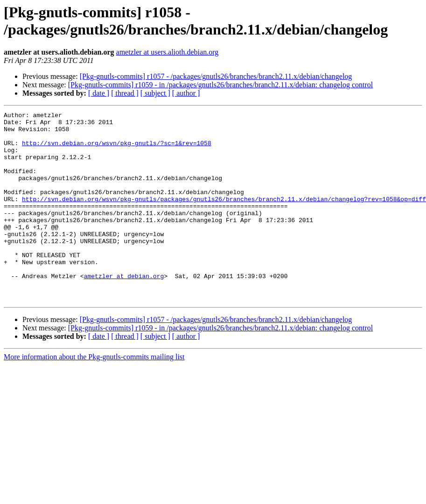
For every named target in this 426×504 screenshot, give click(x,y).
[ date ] (99, 93)
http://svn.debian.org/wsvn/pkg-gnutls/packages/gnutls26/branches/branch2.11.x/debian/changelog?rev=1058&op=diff (224, 217)
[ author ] (186, 93)
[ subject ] (155, 93)
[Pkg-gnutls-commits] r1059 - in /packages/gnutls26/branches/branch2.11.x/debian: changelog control (220, 85)
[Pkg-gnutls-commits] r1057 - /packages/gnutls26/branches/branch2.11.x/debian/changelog (216, 76)
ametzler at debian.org (124, 309)
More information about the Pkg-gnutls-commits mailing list (94, 395)
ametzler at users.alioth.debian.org (168, 52)
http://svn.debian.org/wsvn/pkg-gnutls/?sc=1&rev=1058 (117, 150)
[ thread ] (125, 93)
